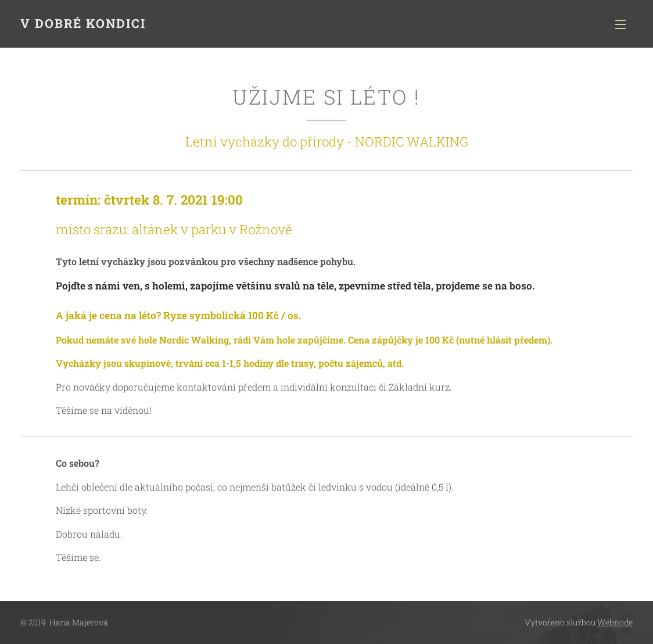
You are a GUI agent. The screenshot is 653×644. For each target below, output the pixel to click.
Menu (620, 24)
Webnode (615, 622)
